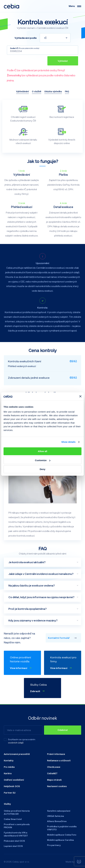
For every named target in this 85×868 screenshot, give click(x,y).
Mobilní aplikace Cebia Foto (62, 835)
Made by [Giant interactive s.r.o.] (73, 862)
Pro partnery (54, 845)
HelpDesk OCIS (12, 786)
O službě (37, 91)
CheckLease (54, 767)
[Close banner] (80, 396)
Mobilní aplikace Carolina (60, 840)
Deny (43, 469)
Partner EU (10, 793)
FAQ (67, 91)
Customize (43, 460)
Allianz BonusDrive (57, 821)
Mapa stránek (54, 780)
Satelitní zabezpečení (59, 811)
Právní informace (56, 754)
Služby (7, 804)
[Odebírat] (63, 730)
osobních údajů (16, 743)
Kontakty (9, 760)
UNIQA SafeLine (56, 816)
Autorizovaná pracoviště (17, 754)
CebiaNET (52, 773)
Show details (69, 442)
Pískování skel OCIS (14, 841)
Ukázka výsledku (53, 91)
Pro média (9, 767)
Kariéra (8, 773)
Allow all (43, 451)
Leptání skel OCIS (13, 846)
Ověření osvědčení (14, 780)
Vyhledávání (22, 91)
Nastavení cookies (57, 786)
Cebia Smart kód (13, 819)
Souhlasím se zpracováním (22, 739)
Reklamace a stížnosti (59, 760)
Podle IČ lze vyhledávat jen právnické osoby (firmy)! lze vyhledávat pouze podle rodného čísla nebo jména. (41, 75)
